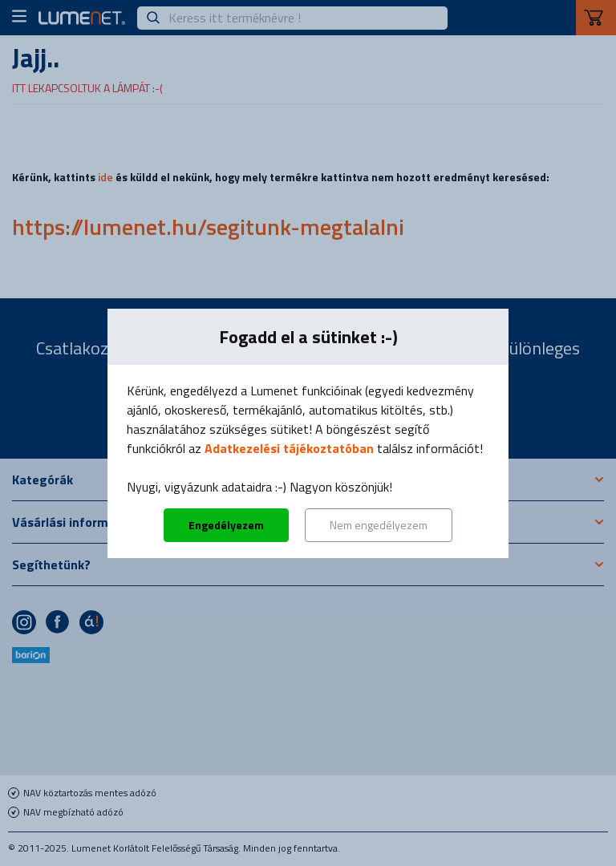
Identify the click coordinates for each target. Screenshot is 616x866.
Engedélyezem (226, 525)
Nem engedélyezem (379, 525)
